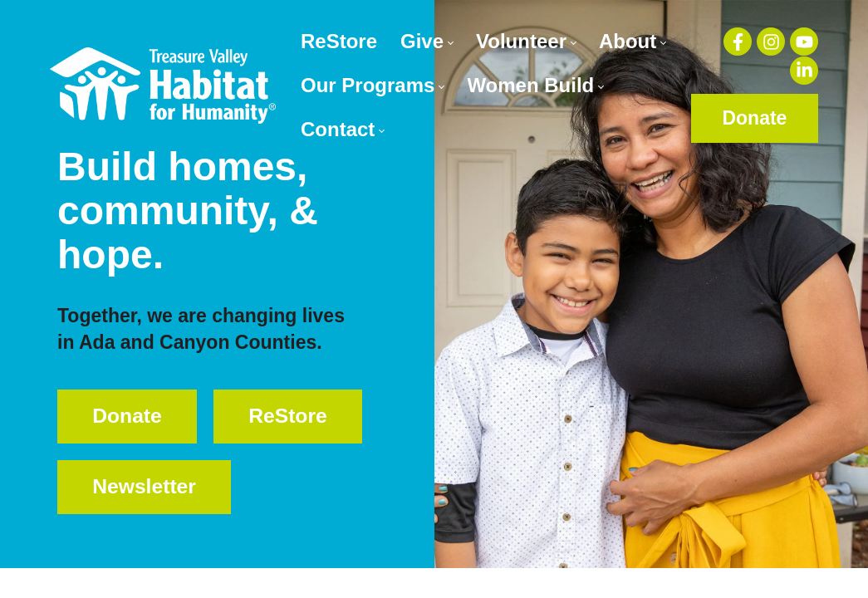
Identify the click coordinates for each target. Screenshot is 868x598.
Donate (754, 118)
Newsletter (150, 532)
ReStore (137, 473)
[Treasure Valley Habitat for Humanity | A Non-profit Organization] (163, 85)
